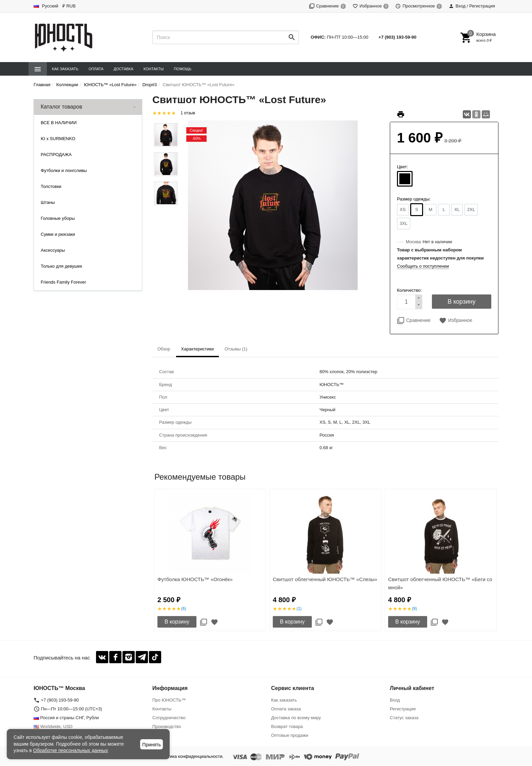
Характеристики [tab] (197, 349)
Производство (167, 726)
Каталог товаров (61, 107)
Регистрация (403, 709)
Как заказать (65, 69)
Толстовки (51, 186)
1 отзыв (188, 113)
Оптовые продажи (290, 735)
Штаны (48, 202)
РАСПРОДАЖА (56, 155)
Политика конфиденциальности (190, 756)
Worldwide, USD (53, 726)
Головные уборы (58, 218)
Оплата (96, 69)
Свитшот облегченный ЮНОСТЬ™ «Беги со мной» (440, 583)
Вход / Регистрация (472, 6)
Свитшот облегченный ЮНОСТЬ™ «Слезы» (325, 579)
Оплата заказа (286, 709)
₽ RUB (69, 6)
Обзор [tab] (164, 349)
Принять (151, 745)
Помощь (183, 69)
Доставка (123, 69)
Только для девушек (61, 266)
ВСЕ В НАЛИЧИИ (59, 123)
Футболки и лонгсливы (64, 170)
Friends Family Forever (63, 282)
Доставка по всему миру (296, 718)
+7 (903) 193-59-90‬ (398, 37)
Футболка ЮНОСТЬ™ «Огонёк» (195, 579)
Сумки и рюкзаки (58, 234)
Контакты (154, 69)
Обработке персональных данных (71, 750)
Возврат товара (287, 726)
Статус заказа (404, 718)
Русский (46, 6)
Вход (395, 700)
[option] (210, 560)
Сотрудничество (169, 718)
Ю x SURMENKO (58, 139)
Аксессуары (53, 250)
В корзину (177, 622)
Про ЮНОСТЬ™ (169, 700)
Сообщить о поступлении (423, 266)
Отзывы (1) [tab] (236, 349)
